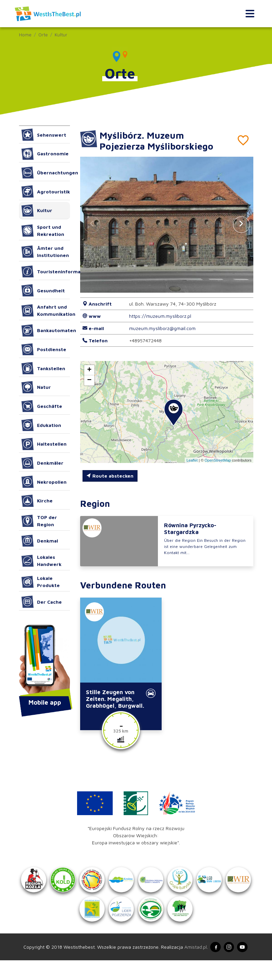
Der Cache (42, 602)
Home (25, 35)
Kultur (61, 35)
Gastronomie (45, 154)
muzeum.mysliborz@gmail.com (162, 328)
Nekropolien (44, 482)
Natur (36, 387)
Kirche (37, 501)
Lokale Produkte (41, 582)
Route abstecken (110, 476)
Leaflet (192, 460)
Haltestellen (44, 444)
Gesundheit (43, 290)
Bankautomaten (46, 330)
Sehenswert (44, 135)
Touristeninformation (46, 272)
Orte (43, 35)
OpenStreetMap (218, 460)
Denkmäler (43, 463)
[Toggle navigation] (250, 14)
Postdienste (44, 349)
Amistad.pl (193, 966)
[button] (241, 225)
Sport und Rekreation (43, 230)
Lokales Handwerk (42, 561)
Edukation (41, 425)
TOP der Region (39, 521)
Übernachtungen (46, 173)
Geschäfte (42, 406)
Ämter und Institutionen (45, 252)
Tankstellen (43, 368)
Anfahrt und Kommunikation (46, 310)
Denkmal (40, 541)
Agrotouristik (46, 191)
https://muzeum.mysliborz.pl (160, 316)
